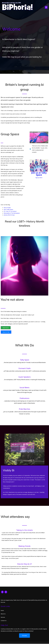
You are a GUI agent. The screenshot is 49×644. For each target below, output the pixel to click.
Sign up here (39, 178)
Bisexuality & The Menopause (12, 213)
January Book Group (9, 215)
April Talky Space (8, 210)
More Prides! (7, 208)
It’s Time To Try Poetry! (10, 211)
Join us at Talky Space (39, 174)
